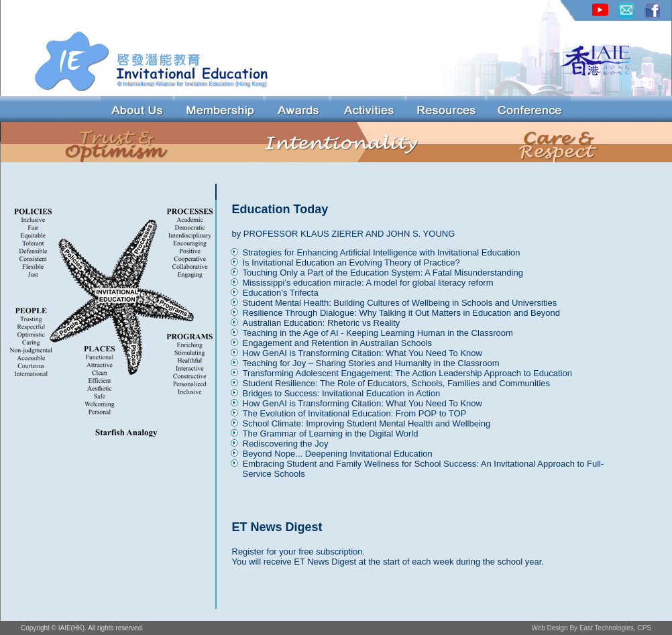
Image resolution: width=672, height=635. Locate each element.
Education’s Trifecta (281, 293)
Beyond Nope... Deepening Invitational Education (338, 454)
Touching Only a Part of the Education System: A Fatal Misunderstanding (383, 273)
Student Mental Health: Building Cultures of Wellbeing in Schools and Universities (400, 303)
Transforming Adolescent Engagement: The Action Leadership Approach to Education (407, 373)
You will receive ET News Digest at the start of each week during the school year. (388, 562)
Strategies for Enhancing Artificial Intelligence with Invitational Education (382, 252)
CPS (644, 628)
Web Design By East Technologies (582, 628)
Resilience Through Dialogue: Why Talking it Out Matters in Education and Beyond (402, 313)
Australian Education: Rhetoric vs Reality (322, 323)
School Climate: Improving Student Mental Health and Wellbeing (367, 423)
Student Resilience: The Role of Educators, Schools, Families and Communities (397, 383)
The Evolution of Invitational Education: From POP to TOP (355, 413)
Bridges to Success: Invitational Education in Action (342, 393)
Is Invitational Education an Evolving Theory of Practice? (351, 263)
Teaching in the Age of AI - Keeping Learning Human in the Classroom (378, 333)
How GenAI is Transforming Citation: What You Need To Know (362, 353)
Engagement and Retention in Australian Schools (338, 343)
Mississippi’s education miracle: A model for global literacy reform (368, 283)
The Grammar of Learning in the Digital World (331, 434)
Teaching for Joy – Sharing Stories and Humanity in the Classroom (371, 363)
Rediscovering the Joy (286, 444)
